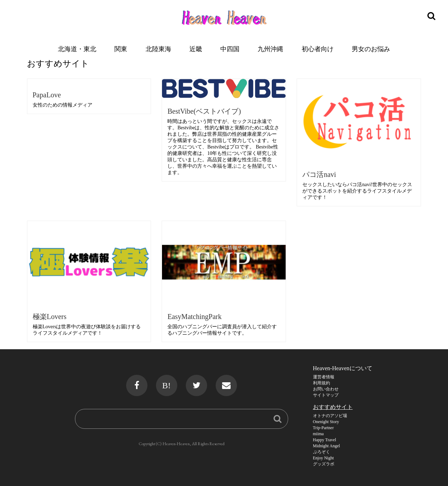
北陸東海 (158, 49)
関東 (121, 49)
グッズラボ (324, 464)
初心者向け (318, 49)
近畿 (196, 49)
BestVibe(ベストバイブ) (204, 111)
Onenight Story (326, 422)
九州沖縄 (270, 49)
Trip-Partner (323, 428)
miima (319, 434)
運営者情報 (324, 377)
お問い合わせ (326, 389)
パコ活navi (319, 174)
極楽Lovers (50, 317)
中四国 (230, 49)
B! (167, 385)
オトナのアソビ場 (330, 416)
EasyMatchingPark (194, 317)
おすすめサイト (333, 407)
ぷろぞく (322, 452)
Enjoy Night (323, 458)
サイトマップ (326, 395)
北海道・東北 (77, 49)
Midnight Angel (326, 446)
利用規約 (322, 383)
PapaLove (47, 95)
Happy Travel (325, 440)
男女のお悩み (371, 49)
